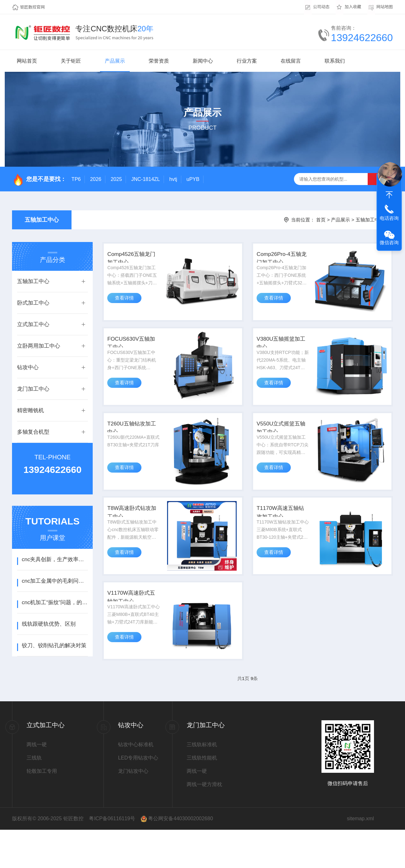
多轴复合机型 (33, 432)
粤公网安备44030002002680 (181, 857)
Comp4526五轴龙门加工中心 (135, 262)
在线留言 (291, 61)
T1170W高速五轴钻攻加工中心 (283, 539)
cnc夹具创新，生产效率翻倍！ (55, 559)
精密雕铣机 (31, 410)
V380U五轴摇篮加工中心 (281, 355)
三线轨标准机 (202, 783)
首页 (321, 220)
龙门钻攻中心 (133, 809)
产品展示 (115, 61)
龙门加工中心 (33, 389)
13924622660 (362, 38)
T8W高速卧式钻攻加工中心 (132, 539)
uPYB (193, 179)
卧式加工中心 (33, 303)
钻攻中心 (28, 367)
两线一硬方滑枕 (204, 823)
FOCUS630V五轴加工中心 (135, 355)
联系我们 (335, 61)
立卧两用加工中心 (39, 346)
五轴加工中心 (42, 220)
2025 (116, 179)
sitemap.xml (360, 857)
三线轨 (34, 796)
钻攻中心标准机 (136, 783)
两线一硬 (37, 783)
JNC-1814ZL (146, 179)
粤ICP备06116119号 (112, 857)
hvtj (173, 179)
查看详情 (127, 309)
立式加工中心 (33, 324)
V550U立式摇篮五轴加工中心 (281, 447)
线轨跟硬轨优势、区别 (49, 624)
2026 (96, 179)
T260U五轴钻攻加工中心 (135, 447)
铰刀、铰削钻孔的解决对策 (54, 645)
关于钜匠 (71, 61)
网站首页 (27, 61)
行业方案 (247, 61)
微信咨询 (389, 242)
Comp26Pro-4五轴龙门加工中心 (282, 262)
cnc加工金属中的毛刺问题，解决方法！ (55, 581)
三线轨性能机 (202, 796)
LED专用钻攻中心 (138, 796)
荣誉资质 (159, 61)
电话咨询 (389, 218)
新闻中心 (203, 61)
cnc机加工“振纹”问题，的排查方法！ (55, 602)
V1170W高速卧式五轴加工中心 (135, 632)
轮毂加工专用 (42, 809)
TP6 (76, 179)
